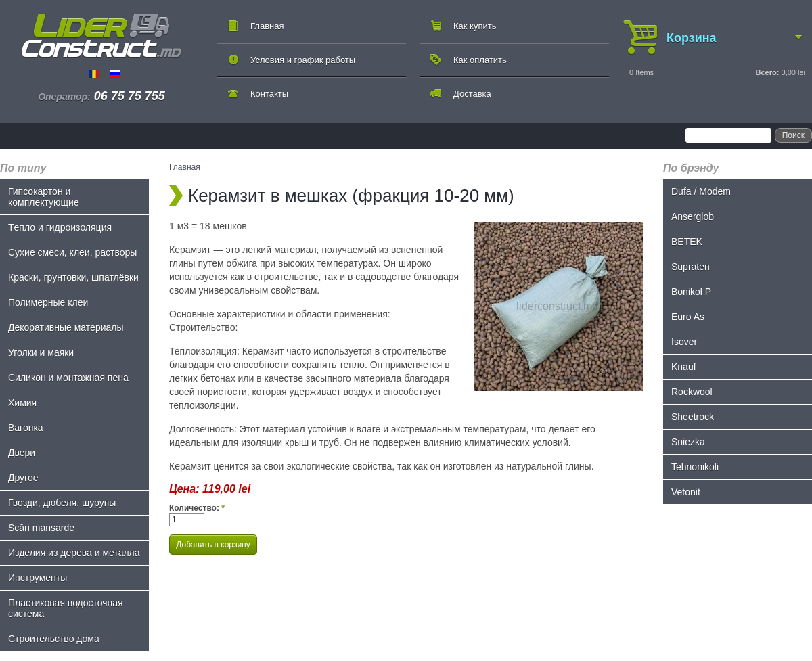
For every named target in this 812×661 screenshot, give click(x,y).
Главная (267, 26)
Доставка (472, 94)
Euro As (688, 317)
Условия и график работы (303, 60)
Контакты (269, 94)
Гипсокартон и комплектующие (44, 197)
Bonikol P (691, 292)
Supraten (691, 267)
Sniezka (688, 442)
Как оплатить (480, 60)
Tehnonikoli (695, 467)
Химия (22, 403)
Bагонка (26, 428)
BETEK (687, 242)
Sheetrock (693, 417)
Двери (22, 453)
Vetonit (686, 492)
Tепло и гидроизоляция (60, 227)
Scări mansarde (41, 528)
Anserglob (693, 216)
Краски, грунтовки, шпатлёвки (73, 277)
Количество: (197, 508)
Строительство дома (54, 639)
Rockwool (692, 392)
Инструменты (38, 578)
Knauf (684, 367)
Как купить (475, 26)
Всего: (767, 72)
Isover (684, 342)
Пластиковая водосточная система (66, 608)
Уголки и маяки (41, 352)
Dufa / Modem (701, 191)
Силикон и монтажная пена (68, 378)
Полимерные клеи (48, 302)
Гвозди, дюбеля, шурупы (62, 503)
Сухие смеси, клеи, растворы (72, 252)
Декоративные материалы (66, 327)
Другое (23, 478)
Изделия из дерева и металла (74, 553)
